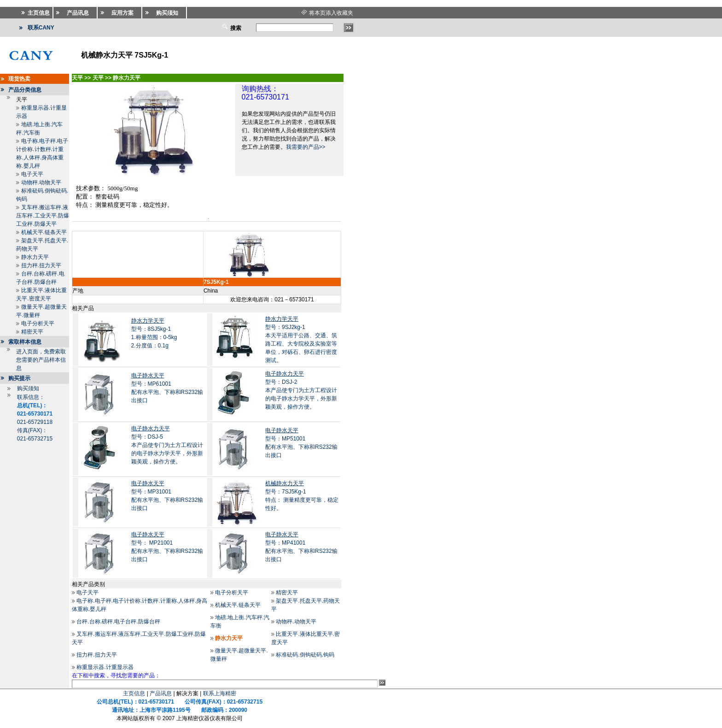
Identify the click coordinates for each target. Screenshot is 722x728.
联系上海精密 (220, 693)
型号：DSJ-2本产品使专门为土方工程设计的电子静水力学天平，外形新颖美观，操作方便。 (301, 390)
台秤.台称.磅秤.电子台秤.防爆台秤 (118, 622)
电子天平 (32, 174)
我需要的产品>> (306, 147)
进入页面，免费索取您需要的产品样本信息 (41, 360)
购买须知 (28, 388)
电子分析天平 (38, 323)
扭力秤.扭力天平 (41, 265)
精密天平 (32, 332)
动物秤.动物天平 (41, 182)
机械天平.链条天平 (44, 232)
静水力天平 (35, 257)
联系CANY (41, 28)
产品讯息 (161, 693)
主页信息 (134, 693)
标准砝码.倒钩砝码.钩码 (305, 655)
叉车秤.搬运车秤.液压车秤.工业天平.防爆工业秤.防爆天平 (43, 216)
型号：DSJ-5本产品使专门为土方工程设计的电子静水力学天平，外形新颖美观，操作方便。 (167, 445)
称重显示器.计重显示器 (105, 667)
